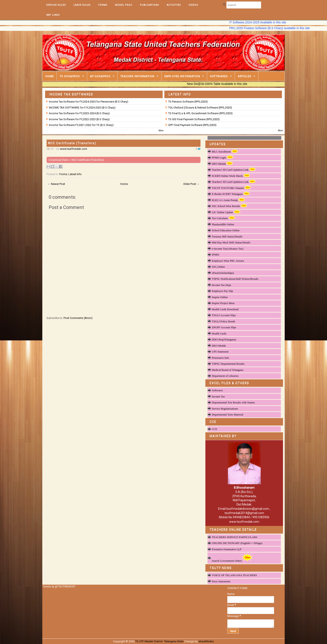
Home (50, 76)
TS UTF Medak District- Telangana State (159, 641)
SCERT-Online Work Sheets (231, 176)
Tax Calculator (224, 218)
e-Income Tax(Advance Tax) (228, 249)
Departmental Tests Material (227, 415)
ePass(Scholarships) (223, 273)
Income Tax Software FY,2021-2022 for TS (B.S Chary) (81, 125)
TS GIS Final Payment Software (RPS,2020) (194, 119)
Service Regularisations (225, 409)
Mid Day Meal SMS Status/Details (231, 242)
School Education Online (226, 230)
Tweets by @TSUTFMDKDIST (59, 587)
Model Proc (124, 5)
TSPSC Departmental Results (228, 364)
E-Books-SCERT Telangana (231, 194)
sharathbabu (206, 641)
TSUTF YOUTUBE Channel (232, 188)
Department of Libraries (225, 376)
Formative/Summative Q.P (227, 549)
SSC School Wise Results (230, 206)
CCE (214, 429)
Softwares (219, 76)
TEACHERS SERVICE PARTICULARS (235, 537)
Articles (245, 76)
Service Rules (56, 5)
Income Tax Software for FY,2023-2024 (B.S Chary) (79, 113)
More (161, 131)
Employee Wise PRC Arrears (228, 261)
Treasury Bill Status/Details (227, 236)
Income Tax (218, 396)
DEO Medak (223, 164)
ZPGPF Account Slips (224, 327)
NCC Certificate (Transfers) (72, 143)
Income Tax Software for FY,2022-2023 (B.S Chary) (79, 119)
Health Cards (219, 333)
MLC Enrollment (225, 151)
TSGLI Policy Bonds (223, 321)
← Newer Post (56, 184)
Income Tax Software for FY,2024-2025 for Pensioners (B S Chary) (89, 102)
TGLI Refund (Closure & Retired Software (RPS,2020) (200, 108)
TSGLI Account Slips (224, 315)
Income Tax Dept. (222, 285)
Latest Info (75, 174)
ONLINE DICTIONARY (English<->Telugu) (237, 543)
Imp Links (53, 15)
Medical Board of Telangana (227, 370)
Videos (193, 5)
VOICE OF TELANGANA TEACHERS (234, 575)
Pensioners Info (220, 358)
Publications (149, 5)
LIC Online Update (226, 212)
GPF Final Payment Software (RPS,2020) (192, 125)
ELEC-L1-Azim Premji (228, 200)
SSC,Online (218, 267)
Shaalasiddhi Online (223, 224)
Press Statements (221, 581)
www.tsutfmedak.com (74, 149)
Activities (174, 5)
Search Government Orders (232, 558)
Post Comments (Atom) (78, 318)
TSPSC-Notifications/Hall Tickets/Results (235, 279)
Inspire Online (220, 297)
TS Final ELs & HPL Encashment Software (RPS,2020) (200, 113)
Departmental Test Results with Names (233, 402)
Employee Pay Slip (222, 291)
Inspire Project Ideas (223, 303)
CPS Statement (220, 352)
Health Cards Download (225, 309)
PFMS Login (223, 157)
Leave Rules (82, 5)
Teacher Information (137, 76)
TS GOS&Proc (70, 76)
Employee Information (182, 76)
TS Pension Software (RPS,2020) (188, 102)
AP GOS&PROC (100, 76)
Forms (103, 5)
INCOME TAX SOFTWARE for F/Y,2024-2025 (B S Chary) (82, 108)
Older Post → (191, 184)
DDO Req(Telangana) (224, 339)
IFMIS (215, 255)
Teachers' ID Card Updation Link (234, 170)
